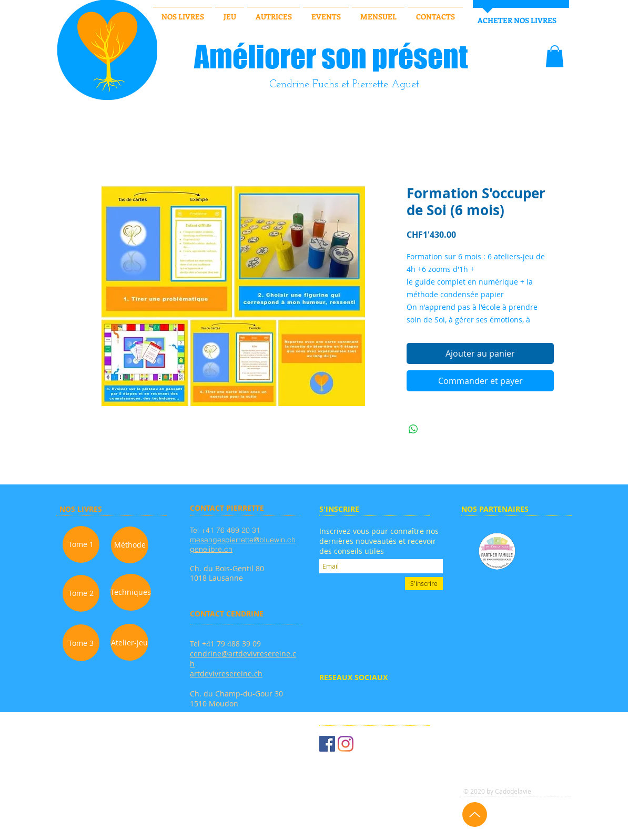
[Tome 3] (81, 643)
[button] (555, 56)
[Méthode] (130, 545)
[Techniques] (131, 592)
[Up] (475, 814)
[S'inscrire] (424, 584)
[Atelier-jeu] (129, 642)
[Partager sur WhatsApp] (413, 429)
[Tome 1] (81, 544)
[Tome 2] (81, 593)
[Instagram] (346, 744)
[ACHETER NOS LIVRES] (517, 21)
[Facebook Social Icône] (327, 744)
